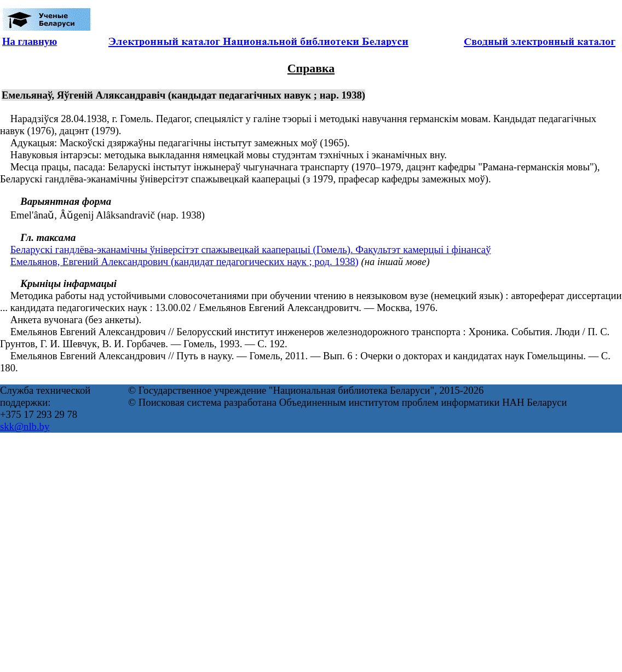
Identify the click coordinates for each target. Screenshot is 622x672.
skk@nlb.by (25, 426)
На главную (30, 41)
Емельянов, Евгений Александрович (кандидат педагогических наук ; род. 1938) (185, 262)
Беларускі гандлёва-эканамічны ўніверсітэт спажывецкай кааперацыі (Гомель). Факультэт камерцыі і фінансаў (251, 249)
